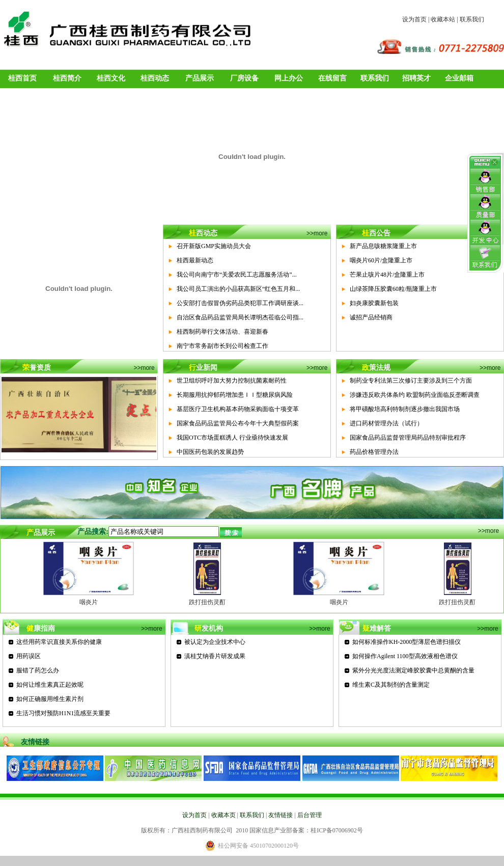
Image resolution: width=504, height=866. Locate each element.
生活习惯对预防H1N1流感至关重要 (63, 713)
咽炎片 (89, 602)
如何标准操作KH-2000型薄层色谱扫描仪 (407, 642)
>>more (317, 233)
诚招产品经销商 (371, 317)
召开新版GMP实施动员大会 (214, 246)
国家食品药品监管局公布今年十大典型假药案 (238, 423)
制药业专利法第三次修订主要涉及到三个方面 (411, 381)
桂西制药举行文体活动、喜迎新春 (222, 332)
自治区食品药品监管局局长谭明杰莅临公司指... (240, 317)
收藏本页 (223, 815)
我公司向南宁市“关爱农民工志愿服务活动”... (237, 275)
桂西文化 (111, 78)
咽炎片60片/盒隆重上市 (381, 260)
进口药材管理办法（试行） (386, 423)
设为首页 (414, 19)
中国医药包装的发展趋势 (210, 452)
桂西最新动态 (195, 260)
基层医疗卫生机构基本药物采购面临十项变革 (238, 409)
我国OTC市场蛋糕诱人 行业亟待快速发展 (232, 438)
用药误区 (29, 656)
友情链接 (281, 815)
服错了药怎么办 (38, 670)
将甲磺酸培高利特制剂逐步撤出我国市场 (405, 409)
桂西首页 (22, 78)
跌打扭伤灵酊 (207, 602)
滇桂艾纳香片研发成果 (215, 656)
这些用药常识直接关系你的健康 (59, 642)
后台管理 (310, 815)
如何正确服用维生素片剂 (50, 699)
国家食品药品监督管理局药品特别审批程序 (408, 438)
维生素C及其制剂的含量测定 (391, 685)
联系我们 (472, 19)
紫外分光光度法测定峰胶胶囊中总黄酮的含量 (413, 670)
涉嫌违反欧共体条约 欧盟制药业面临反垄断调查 (415, 395)
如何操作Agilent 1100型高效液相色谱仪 (405, 656)
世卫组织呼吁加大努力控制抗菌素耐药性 (232, 381)
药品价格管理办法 (374, 452)
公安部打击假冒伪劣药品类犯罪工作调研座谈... (240, 303)
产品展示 (200, 78)
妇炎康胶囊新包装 (374, 303)
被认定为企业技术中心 (215, 642)
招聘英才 (416, 78)
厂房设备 (244, 78)
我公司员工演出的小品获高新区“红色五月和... (238, 289)
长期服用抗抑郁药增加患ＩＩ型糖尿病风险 (235, 395)
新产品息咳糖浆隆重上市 (383, 246)
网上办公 (289, 78)
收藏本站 (443, 19)
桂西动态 (155, 78)
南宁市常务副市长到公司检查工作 (222, 346)
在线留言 (332, 78)
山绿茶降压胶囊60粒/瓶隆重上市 (393, 289)
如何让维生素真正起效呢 (50, 685)
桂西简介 (67, 78)
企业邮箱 (459, 78)
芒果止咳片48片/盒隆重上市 (387, 275)
